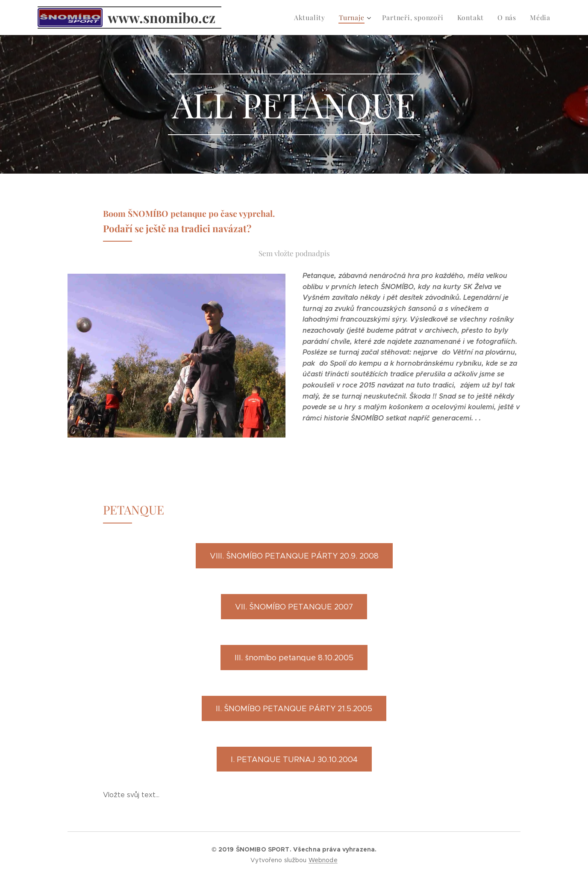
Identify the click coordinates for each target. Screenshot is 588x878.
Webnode (323, 860)
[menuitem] (317, 18)
